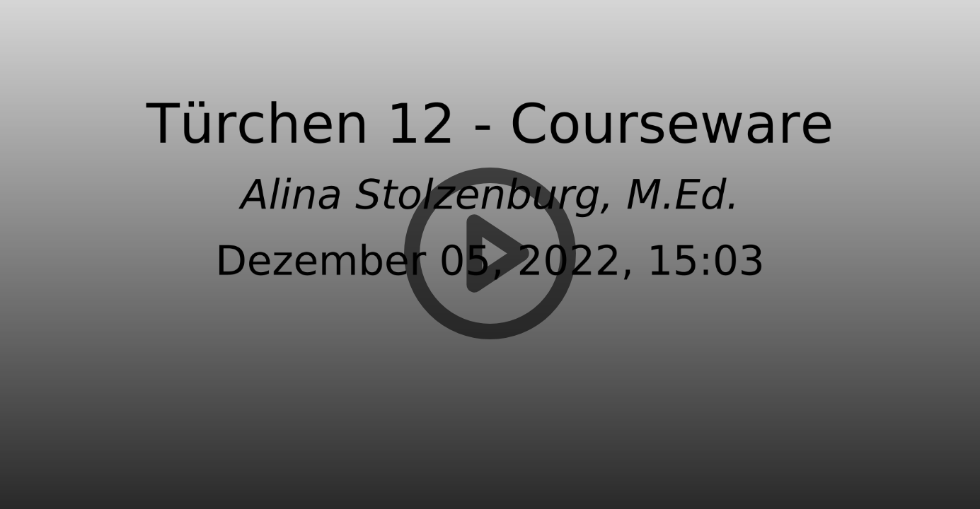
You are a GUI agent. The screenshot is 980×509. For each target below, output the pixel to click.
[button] (490, 255)
